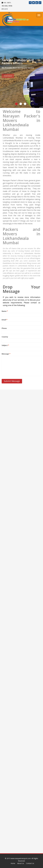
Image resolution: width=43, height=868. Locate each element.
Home (13, 863)
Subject (5, 345)
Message (6, 354)
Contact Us (30, 863)
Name (5, 311)
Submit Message (12, 381)
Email (5, 320)
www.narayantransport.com (21, 858)
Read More (8, 77)
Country (5, 337)
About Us (21, 863)
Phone (4, 328)
